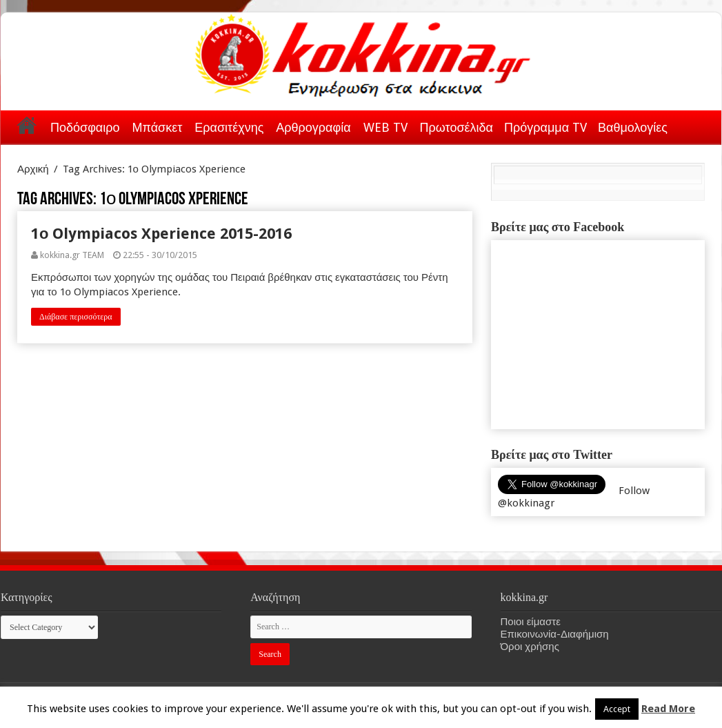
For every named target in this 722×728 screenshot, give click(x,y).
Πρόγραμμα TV (545, 127)
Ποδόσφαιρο (85, 127)
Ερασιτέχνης (229, 127)
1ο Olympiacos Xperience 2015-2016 (161, 234)
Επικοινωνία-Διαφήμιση (555, 634)
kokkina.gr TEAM (72, 255)
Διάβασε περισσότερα (76, 317)
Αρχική (27, 125)
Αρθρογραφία (313, 127)
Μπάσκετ (157, 127)
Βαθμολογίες (633, 127)
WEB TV (385, 127)
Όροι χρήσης (530, 647)
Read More (668, 709)
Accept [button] (617, 709)
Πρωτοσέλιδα (457, 127)
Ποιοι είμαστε (531, 622)
